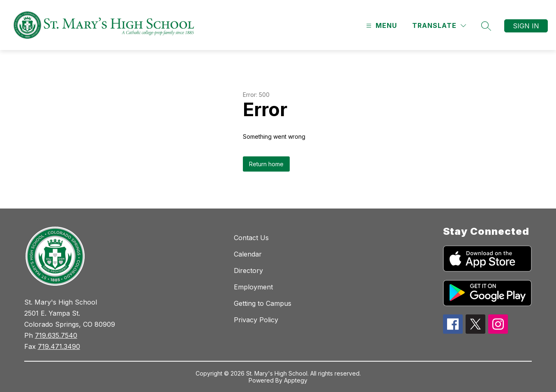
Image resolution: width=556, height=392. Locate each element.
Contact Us (251, 238)
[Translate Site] (439, 26)
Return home (266, 164)
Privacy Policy (256, 320)
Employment (253, 287)
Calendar (248, 254)
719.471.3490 (59, 346)
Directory (248, 271)
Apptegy (296, 380)
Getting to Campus (263, 303)
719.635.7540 (56, 335)
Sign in (526, 26)
